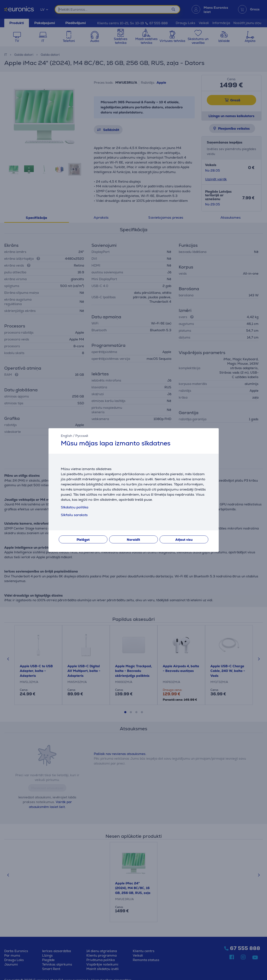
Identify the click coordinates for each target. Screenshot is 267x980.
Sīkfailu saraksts (74, 515)
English (66, 436)
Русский (82, 436)
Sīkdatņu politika (75, 507)
